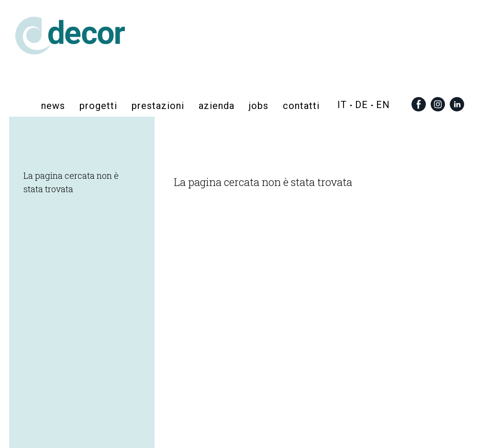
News (53, 105)
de (361, 105)
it (342, 105)
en (383, 105)
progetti (98, 105)
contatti (301, 105)
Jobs (259, 105)
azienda (217, 105)
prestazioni (158, 105)
